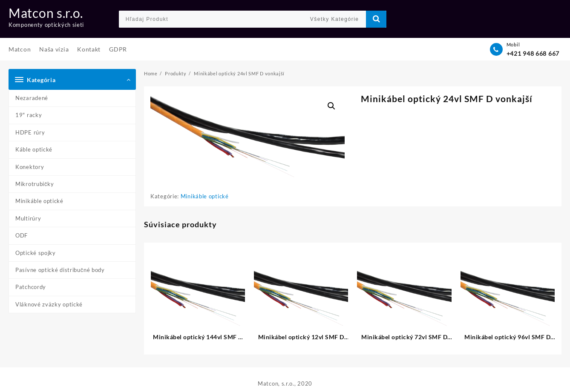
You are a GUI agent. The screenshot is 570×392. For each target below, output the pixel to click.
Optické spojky (36, 253)
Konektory (30, 167)
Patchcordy (31, 287)
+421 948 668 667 (533, 53)
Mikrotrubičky (35, 184)
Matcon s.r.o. (46, 13)
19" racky (29, 115)
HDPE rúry (30, 132)
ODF (22, 235)
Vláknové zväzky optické (49, 304)
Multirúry (28, 218)
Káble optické (34, 149)
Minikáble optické (39, 201)
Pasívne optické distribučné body (60, 270)
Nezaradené (32, 98)
